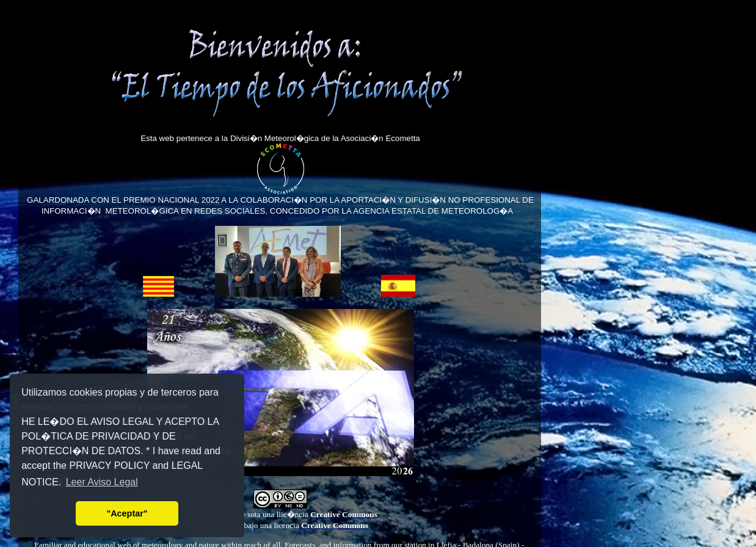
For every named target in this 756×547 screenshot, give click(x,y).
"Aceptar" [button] (127, 513)
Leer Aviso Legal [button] (102, 482)
